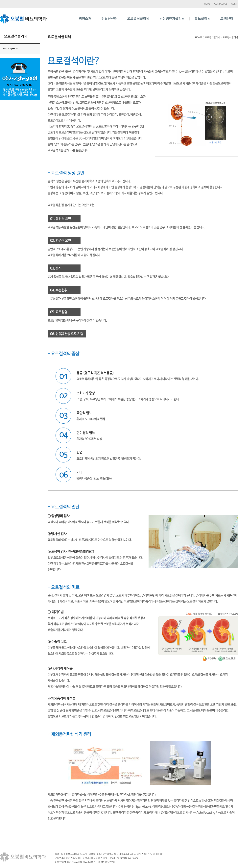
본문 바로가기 (0, 0)
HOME (207, 4)
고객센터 (227, 19)
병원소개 (85, 19)
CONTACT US (221, 4)
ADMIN (235, 4)
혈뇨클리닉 (202, 19)
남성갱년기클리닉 (172, 19)
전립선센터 (109, 19)
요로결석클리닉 (138, 19)
